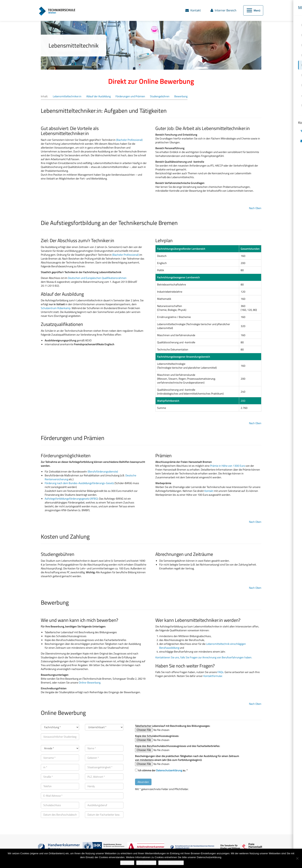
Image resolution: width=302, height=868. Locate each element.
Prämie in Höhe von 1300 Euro (228, 466)
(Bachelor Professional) (129, 140)
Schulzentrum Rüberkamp (56, 308)
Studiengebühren (160, 96)
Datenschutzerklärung (169, 770)
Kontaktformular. (213, 676)
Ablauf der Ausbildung (98, 96)
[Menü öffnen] (253, 11)
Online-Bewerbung (90, 682)
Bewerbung (181, 96)
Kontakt (209, 491)
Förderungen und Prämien (130, 96)
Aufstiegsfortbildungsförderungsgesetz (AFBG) (71, 499)
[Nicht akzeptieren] (297, 858)
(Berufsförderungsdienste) (103, 471)
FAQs (220, 672)
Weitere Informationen (171, 863)
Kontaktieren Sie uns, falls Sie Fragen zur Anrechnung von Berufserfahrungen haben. (204, 657)
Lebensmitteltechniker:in (67, 96)
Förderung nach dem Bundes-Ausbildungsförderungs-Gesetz (79, 483)
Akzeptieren (127, 863)
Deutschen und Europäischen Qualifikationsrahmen (97, 278)
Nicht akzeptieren (146, 863)
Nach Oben (255, 208)
